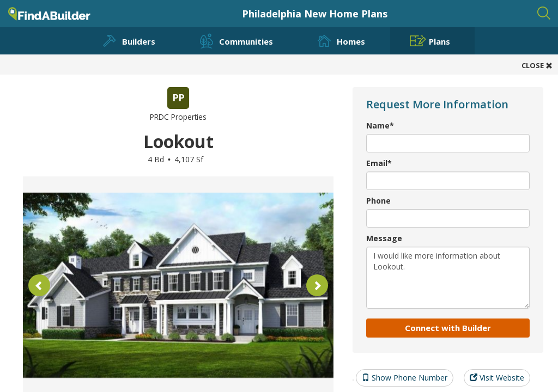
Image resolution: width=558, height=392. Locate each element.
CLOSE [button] (537, 65)
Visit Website (497, 378)
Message (384, 238)
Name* (380, 125)
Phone (378, 201)
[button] (39, 285)
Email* (379, 163)
